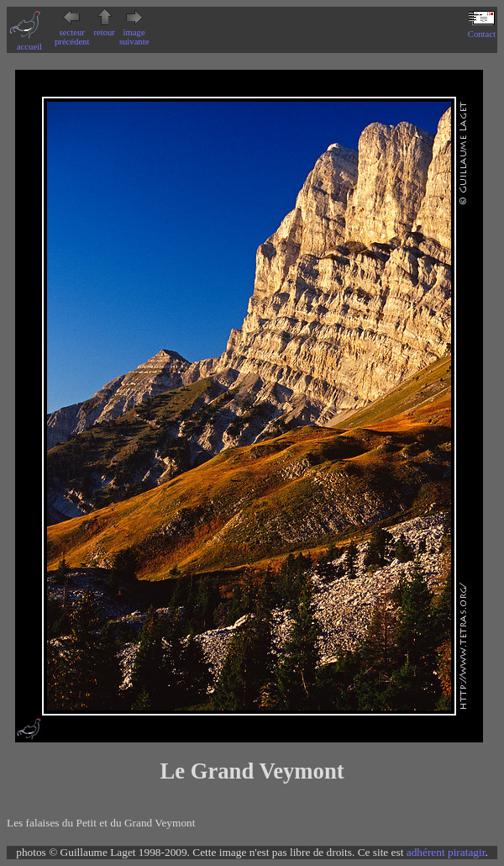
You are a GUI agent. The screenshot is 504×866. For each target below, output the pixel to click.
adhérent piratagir (446, 852)
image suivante (134, 32)
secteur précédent (72, 32)
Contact (482, 29)
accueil (29, 42)
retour (104, 28)
